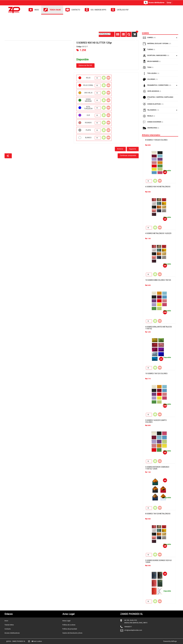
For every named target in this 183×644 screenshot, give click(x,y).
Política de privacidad (70, 629)
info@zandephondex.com (133, 630)
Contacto (8, 629)
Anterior (120, 149)
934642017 (128, 627)
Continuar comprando (128, 155)
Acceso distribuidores (12, 633)
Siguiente (133, 149)
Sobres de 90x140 (85, 65)
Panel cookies (37, 641)
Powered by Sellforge (170, 641)
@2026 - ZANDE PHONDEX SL (16, 641)
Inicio (6, 621)
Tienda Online (9, 625)
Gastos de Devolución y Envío (72, 633)
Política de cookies (69, 625)
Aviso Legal (66, 621)
